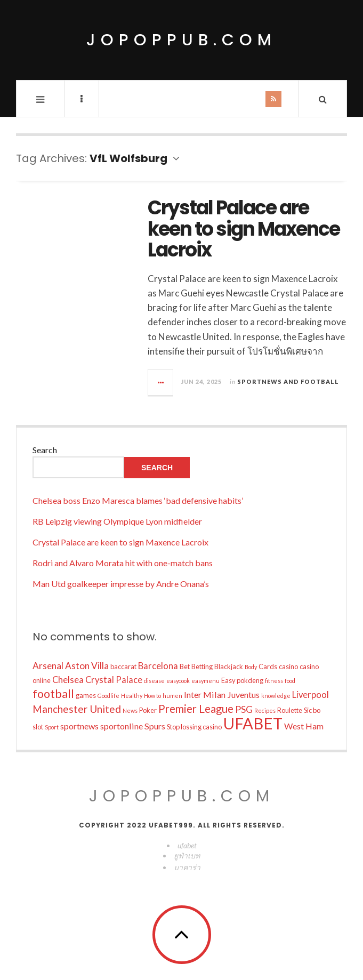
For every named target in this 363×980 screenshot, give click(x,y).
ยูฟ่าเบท (187, 856)
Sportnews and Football (288, 381)
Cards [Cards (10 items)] (268, 666)
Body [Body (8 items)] (251, 667)
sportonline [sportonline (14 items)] (122, 726)
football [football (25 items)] (53, 694)
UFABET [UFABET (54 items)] (253, 723)
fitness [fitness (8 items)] (274, 681)
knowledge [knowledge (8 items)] (276, 696)
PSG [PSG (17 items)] (244, 709)
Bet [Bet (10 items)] (185, 666)
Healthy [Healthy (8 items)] (132, 696)
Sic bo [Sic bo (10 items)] (312, 710)
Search (45, 450)
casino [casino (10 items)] (288, 666)
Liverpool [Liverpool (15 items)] (310, 695)
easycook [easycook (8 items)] (178, 681)
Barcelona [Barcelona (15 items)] (158, 666)
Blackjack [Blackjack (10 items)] (229, 666)
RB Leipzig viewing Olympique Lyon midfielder (117, 521)
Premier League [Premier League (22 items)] (196, 709)
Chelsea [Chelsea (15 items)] (68, 680)
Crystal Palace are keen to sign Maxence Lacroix (244, 229)
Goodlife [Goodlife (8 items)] (108, 696)
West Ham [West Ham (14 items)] (304, 726)
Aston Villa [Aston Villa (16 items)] (87, 666)
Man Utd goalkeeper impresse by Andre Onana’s (121, 584)
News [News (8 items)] (130, 710)
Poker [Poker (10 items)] (148, 710)
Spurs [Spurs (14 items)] (155, 726)
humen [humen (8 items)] (172, 696)
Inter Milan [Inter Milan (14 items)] (205, 694)
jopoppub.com (181, 40)
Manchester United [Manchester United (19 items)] (77, 709)
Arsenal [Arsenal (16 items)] (48, 666)
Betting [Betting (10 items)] (202, 666)
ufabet (187, 845)
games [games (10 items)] (86, 695)
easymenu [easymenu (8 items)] (205, 681)
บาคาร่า (187, 867)
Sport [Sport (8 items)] (52, 727)
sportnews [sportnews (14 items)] (79, 726)
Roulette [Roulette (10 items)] (290, 710)
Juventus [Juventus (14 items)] (243, 694)
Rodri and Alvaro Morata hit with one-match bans (123, 563)
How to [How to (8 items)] (152, 696)
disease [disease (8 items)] (154, 681)
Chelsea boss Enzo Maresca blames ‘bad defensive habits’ (138, 500)
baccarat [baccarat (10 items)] (123, 666)
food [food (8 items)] (290, 681)
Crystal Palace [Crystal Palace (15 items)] (114, 680)
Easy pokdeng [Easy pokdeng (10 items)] (242, 680)
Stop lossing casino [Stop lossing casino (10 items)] (194, 727)
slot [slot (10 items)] (38, 727)
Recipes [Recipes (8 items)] (265, 710)
